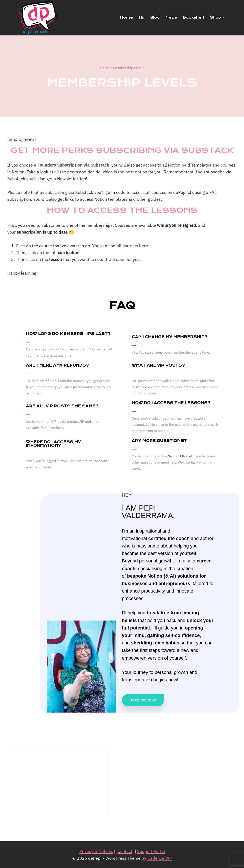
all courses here (132, 246)
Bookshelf (194, 17)
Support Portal (180, 456)
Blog (155, 17)
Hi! (142, 17)
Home (126, 17)
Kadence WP (160, 858)
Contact (125, 851)
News (171, 17)
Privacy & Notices (96, 851)
